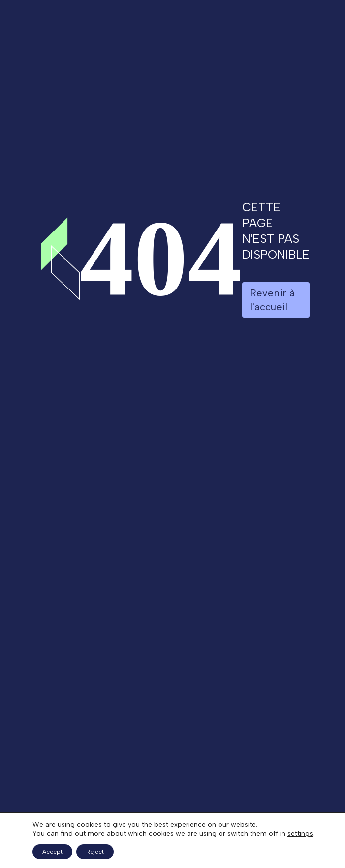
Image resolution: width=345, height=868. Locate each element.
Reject (95, 852)
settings (300, 833)
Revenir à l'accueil (272, 300)
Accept (52, 852)
